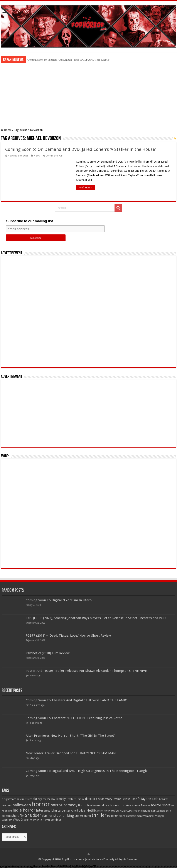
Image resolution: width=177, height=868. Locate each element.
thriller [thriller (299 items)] (99, 815)
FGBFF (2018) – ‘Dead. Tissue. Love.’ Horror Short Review (68, 636)
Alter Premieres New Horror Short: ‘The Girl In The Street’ (70, 736)
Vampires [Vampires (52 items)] (149, 816)
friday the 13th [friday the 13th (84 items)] (148, 799)
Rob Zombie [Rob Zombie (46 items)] (158, 811)
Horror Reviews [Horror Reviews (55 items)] (141, 805)
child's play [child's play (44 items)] (49, 799)
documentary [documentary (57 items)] (104, 799)
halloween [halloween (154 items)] (22, 805)
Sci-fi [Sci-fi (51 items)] (169, 811)
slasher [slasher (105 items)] (47, 816)
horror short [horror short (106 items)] (161, 805)
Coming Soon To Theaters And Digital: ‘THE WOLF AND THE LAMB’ (69, 60)
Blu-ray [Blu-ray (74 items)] (37, 799)
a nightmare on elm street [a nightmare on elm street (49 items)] (17, 799)
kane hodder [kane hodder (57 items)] (78, 811)
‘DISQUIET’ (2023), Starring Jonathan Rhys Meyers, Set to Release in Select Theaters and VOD (96, 618)
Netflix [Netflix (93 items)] (92, 810)
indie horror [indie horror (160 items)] (24, 810)
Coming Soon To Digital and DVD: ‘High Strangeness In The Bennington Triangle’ (87, 771)
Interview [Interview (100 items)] (43, 810)
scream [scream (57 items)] (6, 816)
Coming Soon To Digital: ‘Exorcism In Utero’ (59, 600)
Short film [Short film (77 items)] (18, 816)
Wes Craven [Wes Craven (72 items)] (22, 820)
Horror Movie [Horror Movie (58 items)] (101, 805)
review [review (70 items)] (115, 811)
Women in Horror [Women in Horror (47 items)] (40, 820)
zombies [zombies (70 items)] (56, 820)
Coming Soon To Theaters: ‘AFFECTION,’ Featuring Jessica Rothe (74, 718)
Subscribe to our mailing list (29, 221)
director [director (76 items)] (90, 799)
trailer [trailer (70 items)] (111, 816)
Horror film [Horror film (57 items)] (85, 805)
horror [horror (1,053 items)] (41, 804)
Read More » (85, 188)
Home (6, 130)
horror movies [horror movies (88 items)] (120, 805)
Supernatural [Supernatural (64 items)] (83, 816)
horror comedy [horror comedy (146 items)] (64, 805)
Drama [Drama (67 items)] (117, 799)
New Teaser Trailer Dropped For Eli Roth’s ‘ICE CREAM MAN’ (71, 753)
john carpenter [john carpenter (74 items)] (61, 810)
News (37, 156)
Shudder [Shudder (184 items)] (33, 815)
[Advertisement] (88, 96)
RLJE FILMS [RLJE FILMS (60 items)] (126, 811)
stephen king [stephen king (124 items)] (64, 815)
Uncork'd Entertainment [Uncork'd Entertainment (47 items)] (129, 816)
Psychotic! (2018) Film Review (48, 653)
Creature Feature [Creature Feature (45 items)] (75, 799)
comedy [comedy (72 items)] (61, 799)
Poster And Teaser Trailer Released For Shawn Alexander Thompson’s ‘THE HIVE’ (87, 671)
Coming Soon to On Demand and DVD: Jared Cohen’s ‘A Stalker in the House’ (81, 149)
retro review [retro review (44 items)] (104, 811)
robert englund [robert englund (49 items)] (142, 811)
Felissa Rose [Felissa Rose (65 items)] (129, 799)
